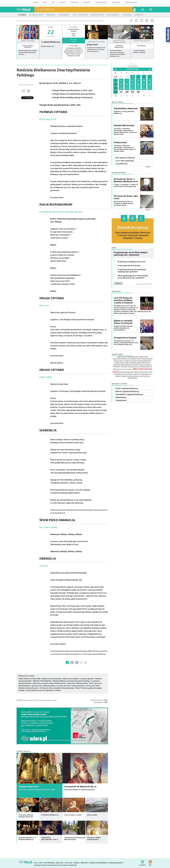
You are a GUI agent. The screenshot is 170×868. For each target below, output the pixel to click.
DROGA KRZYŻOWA (139, 359)
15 (132, 84)
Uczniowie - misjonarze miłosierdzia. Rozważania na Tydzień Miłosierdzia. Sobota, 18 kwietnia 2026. (125, 131)
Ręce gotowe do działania (125, 158)
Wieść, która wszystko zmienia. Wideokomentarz (49, 683)
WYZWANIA (132, 378)
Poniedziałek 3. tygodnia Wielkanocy (129, 394)
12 (116, 84)
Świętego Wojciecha (28, 787)
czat (53, 3)
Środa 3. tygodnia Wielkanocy (28, 46)
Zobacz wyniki (140, 284)
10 (144, 80)
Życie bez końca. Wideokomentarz (43, 686)
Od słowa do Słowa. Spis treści (126, 197)
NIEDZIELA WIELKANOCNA (42, 681)
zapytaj (63, 3)
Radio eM (87, 3)
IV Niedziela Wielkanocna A (119, 46)
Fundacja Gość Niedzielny (98, 863)
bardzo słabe (28, 700)
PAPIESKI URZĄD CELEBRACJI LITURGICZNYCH (133, 367)
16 (138, 84)
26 (116, 92)
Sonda (114, 248)
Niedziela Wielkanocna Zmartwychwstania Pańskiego (71, 681)
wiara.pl (25, 10)
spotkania (75, 3)
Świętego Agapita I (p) (47, 46)
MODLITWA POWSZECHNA (131, 363)
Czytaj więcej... (96, 60)
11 (150, 80)
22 (132, 88)
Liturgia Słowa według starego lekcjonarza (72, 97)
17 (144, 84)
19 (116, 88)
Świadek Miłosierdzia (124, 125)
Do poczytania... (142, 46)
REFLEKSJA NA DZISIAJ (123, 369)
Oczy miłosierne (122, 164)
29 (116, 77)
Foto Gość (68, 863)
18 (150, 84)
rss (136, 20)
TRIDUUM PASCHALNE (143, 372)
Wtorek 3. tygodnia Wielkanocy (127, 391)
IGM (40, 863)
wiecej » (51, 60)
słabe (36, 700)
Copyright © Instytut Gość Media (45, 865)
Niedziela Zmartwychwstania (51, 679)
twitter (152, 20)
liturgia (46, 10)
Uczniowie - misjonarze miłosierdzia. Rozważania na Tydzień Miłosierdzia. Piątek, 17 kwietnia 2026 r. (125, 148)
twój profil (143, 10)
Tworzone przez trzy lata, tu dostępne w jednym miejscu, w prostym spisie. (124, 203)
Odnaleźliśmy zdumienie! (126, 108)
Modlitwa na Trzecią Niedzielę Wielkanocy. (124, 112)
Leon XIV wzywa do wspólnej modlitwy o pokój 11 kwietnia (123, 300)
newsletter (142, 20)
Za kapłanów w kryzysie (125, 338)
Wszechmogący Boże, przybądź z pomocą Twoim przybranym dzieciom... (28, 52)
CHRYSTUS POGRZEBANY (128, 357)
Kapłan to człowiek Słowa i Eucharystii (123, 322)
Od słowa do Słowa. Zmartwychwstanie (71, 686)
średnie (43, 700)
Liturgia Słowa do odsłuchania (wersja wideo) (74, 94)
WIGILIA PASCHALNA (142, 376)
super (55, 700)
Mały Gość (116, 3)
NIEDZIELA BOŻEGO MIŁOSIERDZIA (132, 364)
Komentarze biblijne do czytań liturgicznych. (80, 790)
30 (121, 77)
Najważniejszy (121, 397)
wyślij (24, 91)
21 (127, 88)
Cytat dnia (74, 46)
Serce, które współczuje (125, 161)
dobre (49, 700)
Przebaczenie (120, 142)
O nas (36, 863)
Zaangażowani (121, 400)
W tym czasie (92, 45)
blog (45, 3)
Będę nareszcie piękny (70, 679)
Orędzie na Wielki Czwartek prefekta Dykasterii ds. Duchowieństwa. (123, 328)
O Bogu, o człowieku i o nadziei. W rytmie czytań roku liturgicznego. (126, 185)
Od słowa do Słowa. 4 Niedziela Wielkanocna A (126, 180)
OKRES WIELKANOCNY (143, 365)
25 (150, 88)
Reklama (76, 863)
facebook (147, 20)
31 (127, 77)
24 (144, 88)
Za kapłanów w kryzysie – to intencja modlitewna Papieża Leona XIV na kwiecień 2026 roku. (126, 343)
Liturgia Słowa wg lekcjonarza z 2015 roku (72, 90)
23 (138, 88)
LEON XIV (135, 361)
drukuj (28, 91)
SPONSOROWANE (126, 372)
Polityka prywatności (116, 863)
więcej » (28, 60)
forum (35, 3)
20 (121, 88)
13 (121, 84)
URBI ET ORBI (139, 374)
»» (86, 663)
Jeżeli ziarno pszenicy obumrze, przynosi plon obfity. (37, 790)
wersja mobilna (131, 3)
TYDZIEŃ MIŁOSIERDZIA (123, 374)
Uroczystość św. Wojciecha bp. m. (81, 787)
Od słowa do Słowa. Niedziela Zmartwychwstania (57, 688)
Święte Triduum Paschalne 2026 (29, 679)
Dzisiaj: (133, 65)
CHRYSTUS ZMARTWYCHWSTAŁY (130, 358)
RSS (150, 861)
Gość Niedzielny (101, 3)
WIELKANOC (127, 376)
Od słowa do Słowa (119, 173)
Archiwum (149, 284)
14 (127, 84)
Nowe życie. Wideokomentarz (78, 683)
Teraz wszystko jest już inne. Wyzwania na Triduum (43, 690)
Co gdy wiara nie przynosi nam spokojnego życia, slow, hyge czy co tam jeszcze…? (96, 49)
